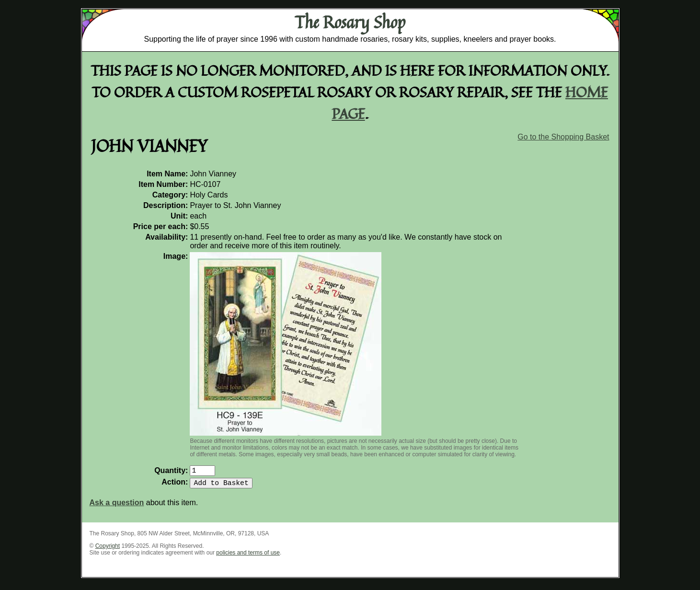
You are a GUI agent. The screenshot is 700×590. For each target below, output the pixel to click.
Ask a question (117, 506)
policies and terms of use (248, 556)
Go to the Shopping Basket (563, 137)
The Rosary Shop (350, 22)
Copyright (108, 550)
